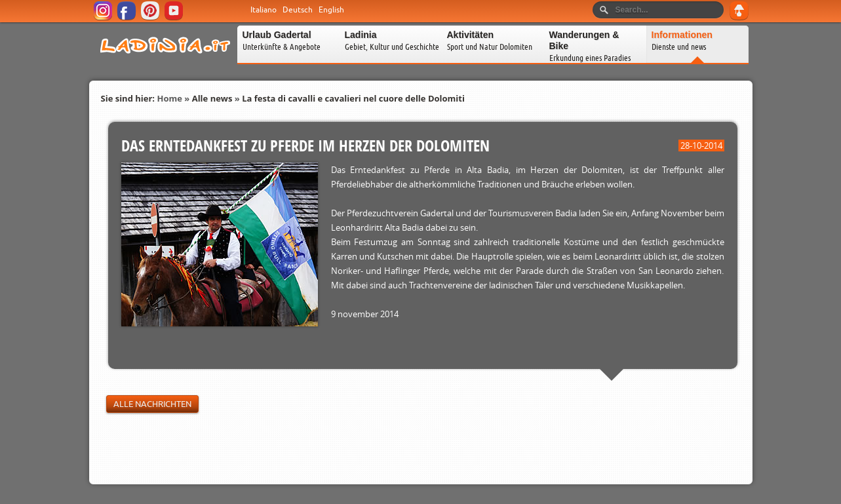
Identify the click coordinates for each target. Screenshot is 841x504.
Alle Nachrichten (152, 404)
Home (169, 98)
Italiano (264, 10)
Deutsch (298, 10)
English (331, 10)
